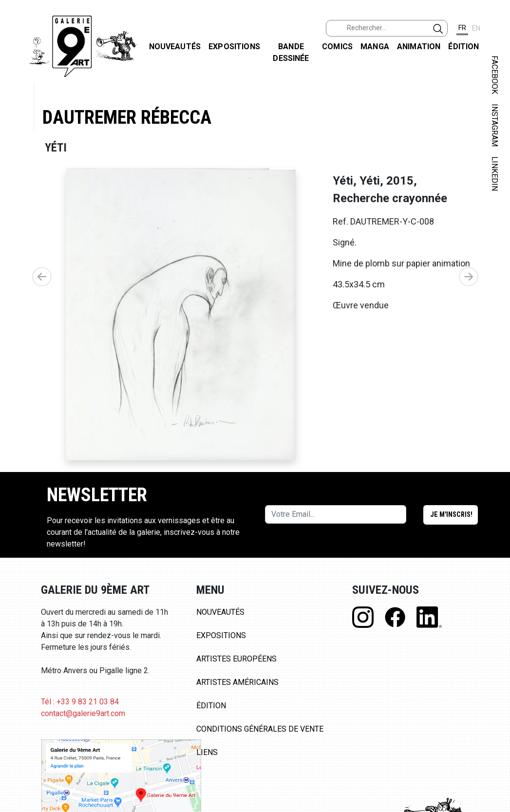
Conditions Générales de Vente (260, 729)
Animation (419, 47)
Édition (463, 47)
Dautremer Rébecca (127, 117)
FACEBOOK (495, 75)
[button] (469, 277)
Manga (375, 47)
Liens (207, 752)
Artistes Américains (237, 682)
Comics (337, 47)
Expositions (234, 47)
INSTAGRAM (495, 125)
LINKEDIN (495, 174)
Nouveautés (175, 47)
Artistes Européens (236, 659)
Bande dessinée (291, 52)
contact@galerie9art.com (83, 713)
